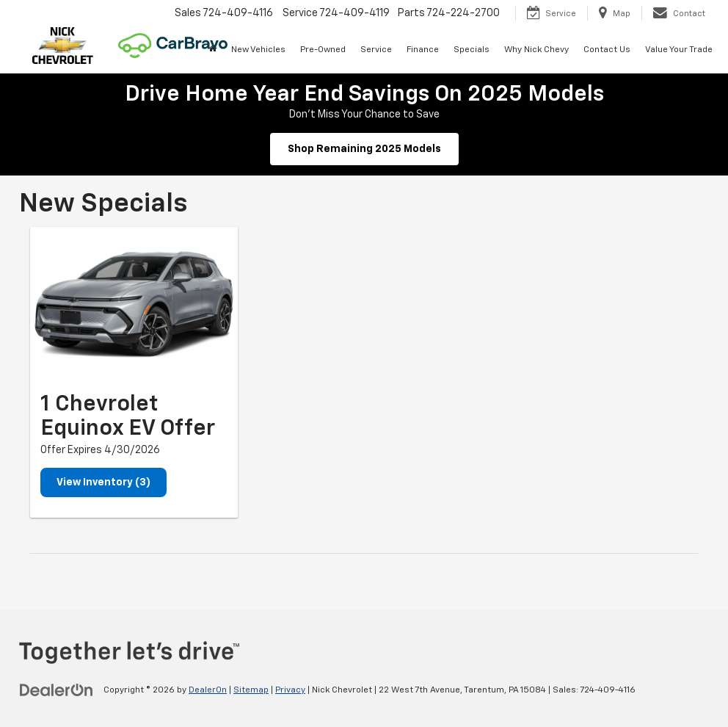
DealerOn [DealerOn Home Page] (208, 690)
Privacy (290, 690)
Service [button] (376, 50)
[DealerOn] (57, 690)
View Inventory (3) (103, 482)
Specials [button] (472, 50)
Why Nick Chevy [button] (536, 50)
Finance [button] (423, 50)
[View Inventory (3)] (134, 305)
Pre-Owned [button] (323, 50)
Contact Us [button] (607, 50)
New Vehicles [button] (258, 50)
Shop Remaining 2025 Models (364, 149)
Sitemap (251, 690)
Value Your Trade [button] (679, 50)
